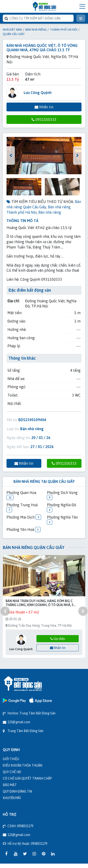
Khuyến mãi (12, 798)
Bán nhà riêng (36, 29)
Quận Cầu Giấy (14, 34)
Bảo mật (10, 785)
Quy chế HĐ (12, 772)
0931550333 (44, 119)
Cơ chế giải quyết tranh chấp (27, 778)
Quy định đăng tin (17, 791)
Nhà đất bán (12, 29)
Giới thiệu (11, 759)
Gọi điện (58, 639)
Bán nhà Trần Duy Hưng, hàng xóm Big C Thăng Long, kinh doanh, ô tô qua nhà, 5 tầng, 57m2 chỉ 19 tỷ (39, 603)
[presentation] (11, 155)
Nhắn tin (44, 107)
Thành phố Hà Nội (64, 29)
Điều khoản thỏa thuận (23, 765)
